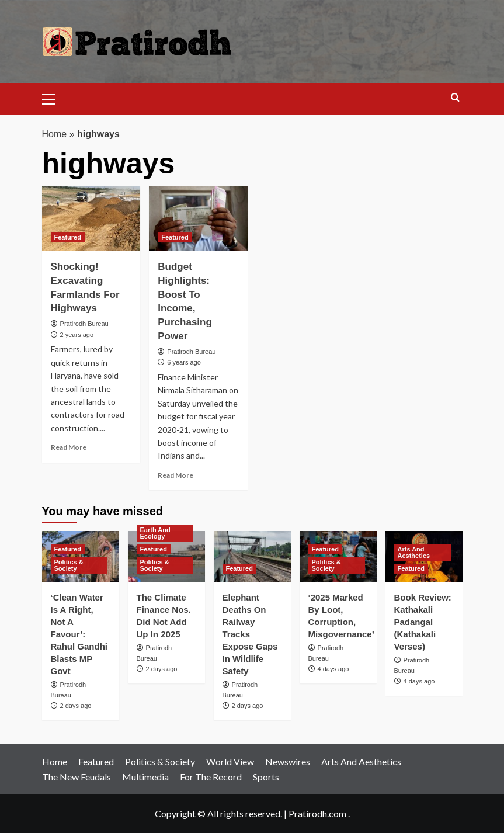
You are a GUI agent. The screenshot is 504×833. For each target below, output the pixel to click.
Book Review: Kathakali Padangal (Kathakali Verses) (423, 622)
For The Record (211, 777)
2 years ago (77, 335)
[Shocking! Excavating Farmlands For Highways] (91, 219)
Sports (266, 777)
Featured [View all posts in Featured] (68, 237)
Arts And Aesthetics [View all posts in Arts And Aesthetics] (414, 552)
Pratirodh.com (317, 813)
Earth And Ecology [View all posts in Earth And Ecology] (155, 533)
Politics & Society (160, 761)
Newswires (288, 761)
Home (55, 134)
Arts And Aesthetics (361, 761)
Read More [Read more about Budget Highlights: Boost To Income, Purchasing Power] (175, 475)
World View (230, 761)
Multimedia (145, 777)
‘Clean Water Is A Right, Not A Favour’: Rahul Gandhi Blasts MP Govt (79, 634)
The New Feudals (77, 777)
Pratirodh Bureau (84, 324)
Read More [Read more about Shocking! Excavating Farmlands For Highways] (69, 447)
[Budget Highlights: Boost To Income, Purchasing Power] (198, 219)
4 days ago (333, 669)
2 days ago (76, 706)
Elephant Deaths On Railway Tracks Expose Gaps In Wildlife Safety (250, 634)
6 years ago (184, 362)
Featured (96, 761)
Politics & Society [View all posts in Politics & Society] (69, 565)
